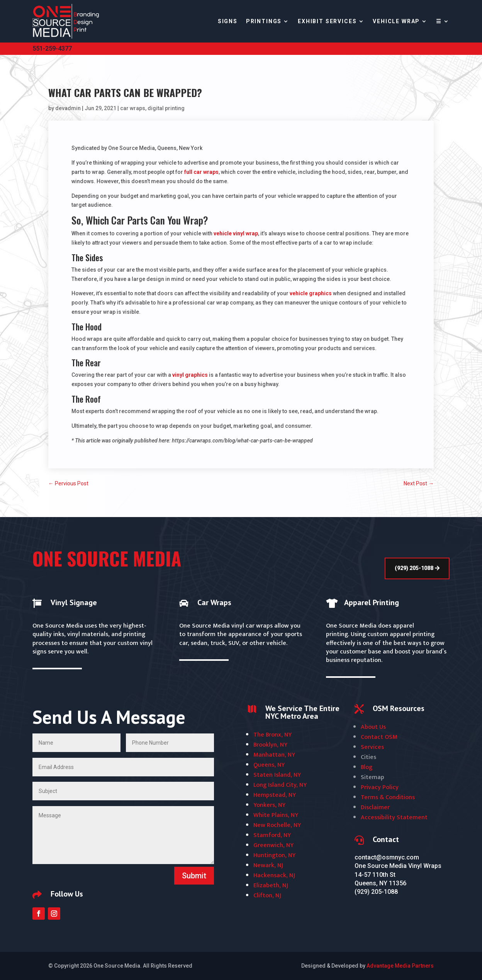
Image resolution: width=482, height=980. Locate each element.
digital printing (166, 108)
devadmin (68, 108)
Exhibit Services (327, 21)
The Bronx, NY (272, 735)
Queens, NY (269, 765)
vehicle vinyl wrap (236, 233)
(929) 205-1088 (414, 568)
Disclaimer (375, 807)
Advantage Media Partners (400, 966)
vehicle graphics (311, 293)
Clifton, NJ (267, 896)
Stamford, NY (272, 835)
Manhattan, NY (274, 755)
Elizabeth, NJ (271, 886)
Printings (264, 21)
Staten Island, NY (277, 775)
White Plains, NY (276, 815)
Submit (194, 876)
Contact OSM (379, 737)
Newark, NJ (268, 865)
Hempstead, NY (275, 795)
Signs (228, 21)
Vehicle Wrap (396, 21)
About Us (373, 727)
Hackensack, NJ (274, 875)
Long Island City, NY (280, 785)
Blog (367, 767)
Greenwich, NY (273, 845)
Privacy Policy (380, 787)
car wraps (133, 108)
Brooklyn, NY (270, 745)
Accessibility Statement (394, 818)
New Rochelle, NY (277, 825)
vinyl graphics (190, 375)
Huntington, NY (274, 855)
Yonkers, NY (269, 805)
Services (372, 747)
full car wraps (201, 172)
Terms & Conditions (388, 797)
